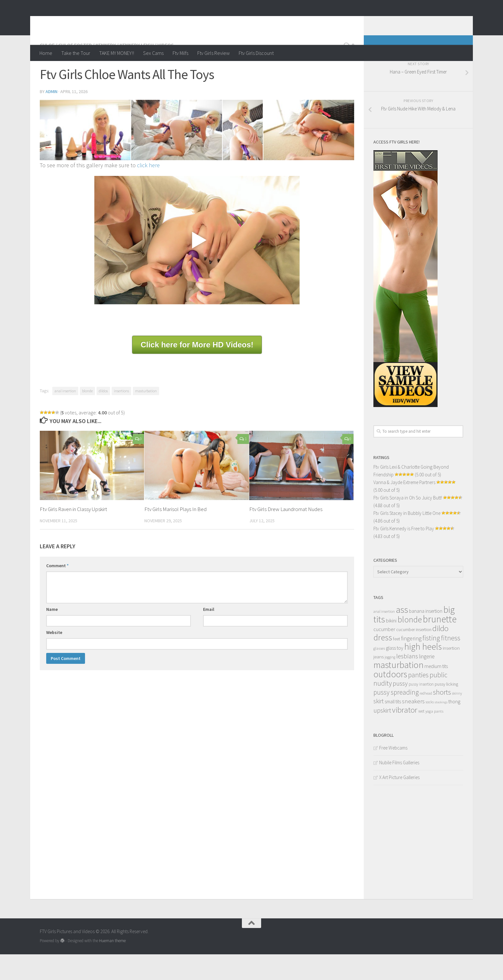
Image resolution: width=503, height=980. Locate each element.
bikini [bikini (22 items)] (391, 646)
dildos (103, 416)
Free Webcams (393, 773)
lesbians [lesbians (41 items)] (407, 682)
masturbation (146, 416)
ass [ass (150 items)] (402, 635)
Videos (166, 71)
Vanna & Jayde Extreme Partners (404, 508)
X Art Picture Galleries (399, 803)
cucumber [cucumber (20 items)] (384, 655)
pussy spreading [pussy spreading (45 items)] (396, 718)
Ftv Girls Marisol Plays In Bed (175, 535)
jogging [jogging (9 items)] (390, 683)
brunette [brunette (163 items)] (440, 645)
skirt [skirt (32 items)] (379, 727)
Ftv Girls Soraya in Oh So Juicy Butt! (408, 523)
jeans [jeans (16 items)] (379, 682)
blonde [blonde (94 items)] (410, 645)
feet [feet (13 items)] (396, 665)
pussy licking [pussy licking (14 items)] (446, 710)
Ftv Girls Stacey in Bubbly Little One (407, 539)
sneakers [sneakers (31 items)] (413, 727)
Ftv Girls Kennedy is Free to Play (404, 554)
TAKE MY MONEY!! (117, 53)
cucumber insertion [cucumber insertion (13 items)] (414, 655)
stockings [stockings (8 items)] (441, 728)
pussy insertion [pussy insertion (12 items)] (421, 710)
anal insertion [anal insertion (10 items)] (384, 637)
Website (54, 658)
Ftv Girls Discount (256, 53)
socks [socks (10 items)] (430, 728)
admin (51, 117)
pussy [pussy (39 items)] (400, 709)
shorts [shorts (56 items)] (442, 718)
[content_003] (177, 156)
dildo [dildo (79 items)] (440, 654)
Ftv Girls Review (213, 53)
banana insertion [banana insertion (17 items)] (426, 637)
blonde (87, 416)
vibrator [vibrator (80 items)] (405, 736)
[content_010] (309, 156)
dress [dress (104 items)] (383, 663)
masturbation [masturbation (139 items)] (398, 690)
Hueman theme (112, 966)
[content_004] (243, 156)
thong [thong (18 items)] (454, 727)
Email (209, 635)
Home (46, 53)
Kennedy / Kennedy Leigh (125, 71)
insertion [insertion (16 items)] (451, 674)
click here (148, 191)
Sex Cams (153, 53)
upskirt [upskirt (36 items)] (382, 736)
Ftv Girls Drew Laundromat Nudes (286, 535)
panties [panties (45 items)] (418, 701)
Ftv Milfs (180, 53)
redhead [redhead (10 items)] (426, 719)
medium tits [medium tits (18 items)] (436, 692)
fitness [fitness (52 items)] (451, 663)
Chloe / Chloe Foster (66, 71)
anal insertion (65, 416)
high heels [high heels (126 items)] (423, 672)
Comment (57, 591)
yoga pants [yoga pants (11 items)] (434, 737)
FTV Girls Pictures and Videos (122, 22)
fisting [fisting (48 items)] (431, 664)
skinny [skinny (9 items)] (457, 719)
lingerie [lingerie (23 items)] (427, 682)
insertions (121, 416)
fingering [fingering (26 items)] (411, 664)
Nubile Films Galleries (399, 788)
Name (52, 635)
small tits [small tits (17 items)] (393, 727)
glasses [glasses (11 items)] (379, 674)
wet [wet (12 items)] (421, 737)
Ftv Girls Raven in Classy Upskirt (73, 535)
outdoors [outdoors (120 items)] (390, 700)
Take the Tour (76, 53)
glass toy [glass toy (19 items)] (395, 673)
